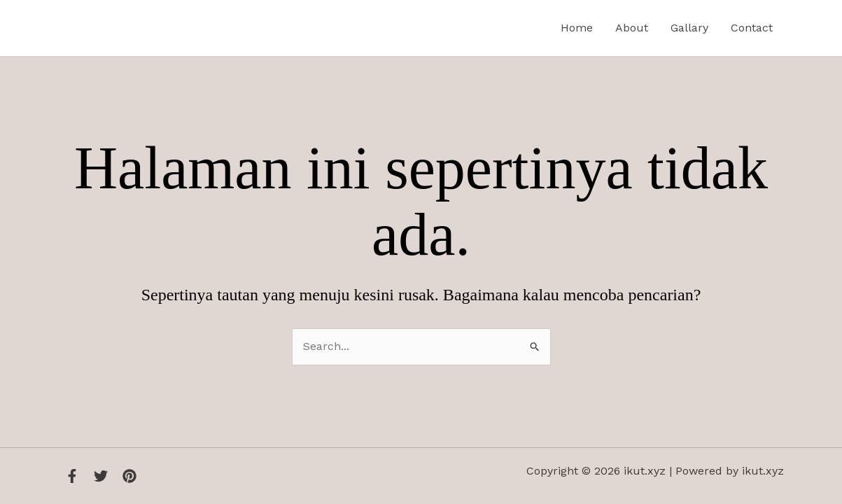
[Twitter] (101, 476)
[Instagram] (129, 476)
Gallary (689, 28)
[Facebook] (72, 476)
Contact (752, 28)
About (632, 28)
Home (577, 28)
